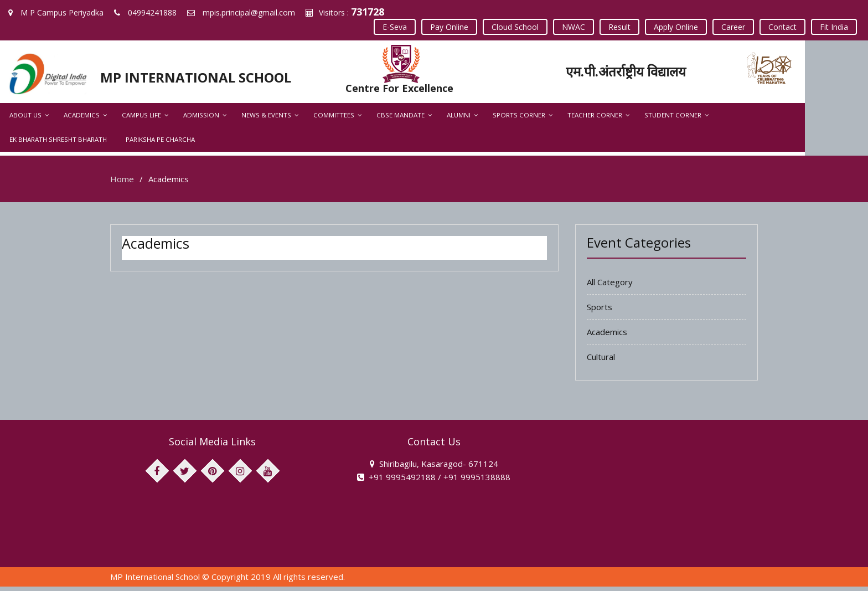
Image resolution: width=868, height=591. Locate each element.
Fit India (834, 27)
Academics (82, 119)
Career (733, 27)
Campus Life (141, 119)
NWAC (573, 27)
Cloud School (515, 27)
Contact (782, 27)
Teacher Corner (595, 119)
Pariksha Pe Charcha (44, 144)
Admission (201, 119)
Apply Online (676, 27)
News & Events (266, 119)
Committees (334, 119)
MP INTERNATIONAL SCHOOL (203, 77)
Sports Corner (519, 119)
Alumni (459, 119)
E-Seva (395, 27)
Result (619, 27)
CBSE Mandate (401, 119)
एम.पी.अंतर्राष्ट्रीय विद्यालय (670, 71)
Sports (600, 311)
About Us (25, 119)
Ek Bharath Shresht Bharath (772, 119)
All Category (610, 286)
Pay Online (449, 27)
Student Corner (673, 119)
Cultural (601, 361)
